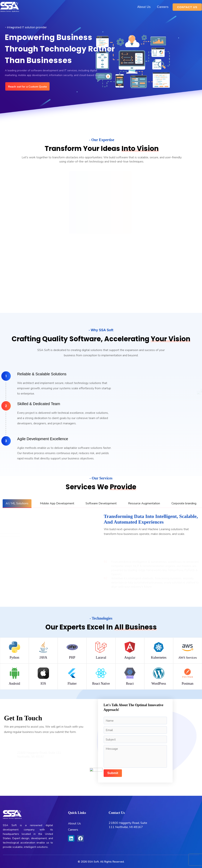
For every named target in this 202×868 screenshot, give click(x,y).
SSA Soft (93, 862)
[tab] (17, 503)
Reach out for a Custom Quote (27, 87)
